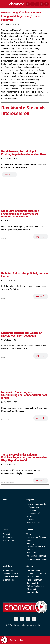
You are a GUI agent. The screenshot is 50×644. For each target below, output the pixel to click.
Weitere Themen (34, 523)
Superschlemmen (34, 580)
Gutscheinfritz (33, 583)
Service (30, 566)
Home (5, 500)
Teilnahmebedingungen (37, 559)
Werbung (30, 543)
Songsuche (8, 537)
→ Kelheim (31, 520)
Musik (5, 530)
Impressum (31, 553)
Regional (30, 500)
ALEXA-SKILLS (9, 540)
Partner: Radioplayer (35, 586)
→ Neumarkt (32, 510)
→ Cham (30, 516)
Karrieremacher (33, 571)
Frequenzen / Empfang (36, 537)
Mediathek (7, 566)
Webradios (7, 534)
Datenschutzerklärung (36, 556)
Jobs (29, 540)
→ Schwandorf (33, 513)
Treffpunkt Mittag (10, 577)
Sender (30, 530)
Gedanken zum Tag (11, 574)
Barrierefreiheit (33, 592)
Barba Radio (8, 571)
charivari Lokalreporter (36, 504)
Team (29, 534)
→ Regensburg (33, 507)
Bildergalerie (8, 580)
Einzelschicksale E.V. (36, 547)
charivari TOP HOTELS (36, 574)
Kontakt (30, 550)
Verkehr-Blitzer (33, 577)
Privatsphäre (32, 589)
